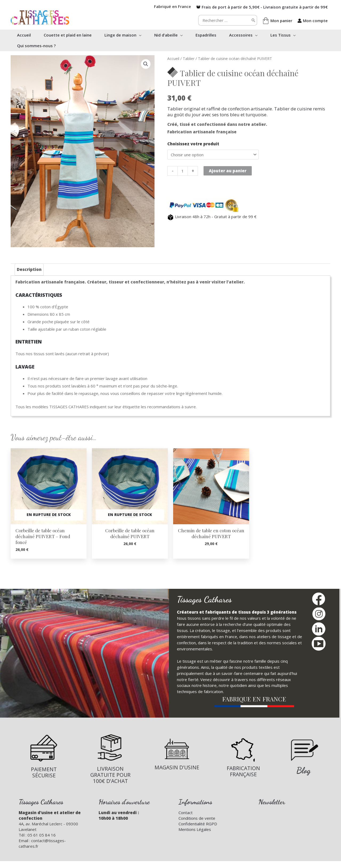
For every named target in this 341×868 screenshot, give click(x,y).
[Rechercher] (253, 20)
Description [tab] (29, 269)
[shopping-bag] (277, 21)
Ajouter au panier (228, 171)
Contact (186, 813)
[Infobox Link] (44, 756)
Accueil (173, 59)
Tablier (189, 59)
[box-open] (262, 7)
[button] (139, 35)
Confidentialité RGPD (198, 824)
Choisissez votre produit (193, 144)
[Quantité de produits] (183, 171)
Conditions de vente (197, 818)
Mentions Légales (195, 829)
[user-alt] (313, 21)
